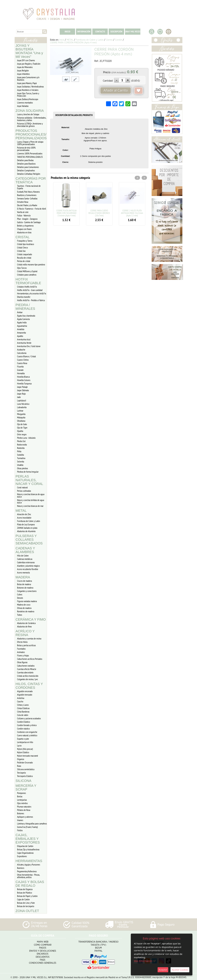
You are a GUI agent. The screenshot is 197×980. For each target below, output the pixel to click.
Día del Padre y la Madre (27, 205)
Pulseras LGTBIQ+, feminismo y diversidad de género (30, 125)
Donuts (20, 598)
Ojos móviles (22, 803)
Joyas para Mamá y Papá (27, 83)
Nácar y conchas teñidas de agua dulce (31, 501)
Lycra (19, 745)
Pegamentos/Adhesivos (27, 871)
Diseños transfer (24, 297)
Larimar (20, 411)
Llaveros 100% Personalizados (30, 153)
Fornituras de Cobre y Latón (29, 521)
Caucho (20, 701)
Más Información (143, 961)
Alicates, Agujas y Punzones (29, 865)
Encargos (43, 952)
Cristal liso (21, 251)
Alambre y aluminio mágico (28, 566)
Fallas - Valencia (24, 215)
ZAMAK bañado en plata (27, 528)
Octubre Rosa (23, 202)
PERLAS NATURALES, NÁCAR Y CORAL (29, 480)
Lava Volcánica (23, 404)
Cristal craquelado (25, 254)
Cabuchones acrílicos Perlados (30, 659)
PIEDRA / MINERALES (25, 307)
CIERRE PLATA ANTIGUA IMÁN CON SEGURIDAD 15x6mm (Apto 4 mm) (66, 213)
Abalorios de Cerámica (26, 623)
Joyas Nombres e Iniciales (28, 90)
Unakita (20, 465)
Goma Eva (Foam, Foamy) (27, 827)
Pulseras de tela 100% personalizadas (26, 149)
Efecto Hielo (22, 642)
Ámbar (20, 312)
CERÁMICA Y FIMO (31, 619)
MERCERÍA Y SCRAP (26, 787)
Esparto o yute (23, 739)
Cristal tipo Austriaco (26, 244)
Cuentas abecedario (25, 672)
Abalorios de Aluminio (26, 531)
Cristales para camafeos (27, 275)
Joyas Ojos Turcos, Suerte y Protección (28, 95)
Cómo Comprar (43, 943)
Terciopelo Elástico (25, 776)
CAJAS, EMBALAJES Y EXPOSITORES (28, 839)
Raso (19, 766)
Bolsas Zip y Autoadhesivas (28, 849)
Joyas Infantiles (23, 74)
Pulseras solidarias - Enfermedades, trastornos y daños (32, 119)
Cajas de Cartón (23, 899)
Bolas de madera (24, 584)
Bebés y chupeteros (25, 226)
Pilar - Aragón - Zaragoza (27, 219)
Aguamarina (22, 326)
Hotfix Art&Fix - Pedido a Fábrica (31, 300)
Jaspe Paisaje (22, 387)
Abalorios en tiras (24, 232)
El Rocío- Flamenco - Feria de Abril (32, 209)
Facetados (21, 649)
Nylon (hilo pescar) (25, 749)
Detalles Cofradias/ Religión (29, 174)
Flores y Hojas (23, 655)
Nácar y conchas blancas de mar (30, 506)
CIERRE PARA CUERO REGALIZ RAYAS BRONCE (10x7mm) (99, 213)
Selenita (21, 461)
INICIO (67, 32)
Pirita (19, 451)
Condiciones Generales (43, 961)
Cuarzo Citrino (23, 360)
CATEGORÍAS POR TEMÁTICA (31, 180)
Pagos (43, 946)
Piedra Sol (21, 441)
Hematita (21, 373)
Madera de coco (24, 605)
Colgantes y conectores (27, 591)
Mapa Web (43, 940)
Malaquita (21, 417)
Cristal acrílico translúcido (28, 676)
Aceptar (163, 970)
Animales (21, 652)
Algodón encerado (25, 691)
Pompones (21, 793)
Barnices (21, 868)
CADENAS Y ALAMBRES (25, 550)
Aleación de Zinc (24, 514)
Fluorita (20, 366)
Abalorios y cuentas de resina (29, 638)
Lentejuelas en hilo (25, 742)
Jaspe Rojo (21, 394)
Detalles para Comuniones (28, 167)
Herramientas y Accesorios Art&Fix (32, 293)
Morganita (21, 414)
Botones (21, 813)
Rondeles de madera (26, 611)
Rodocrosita (22, 445)
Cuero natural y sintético (27, 735)
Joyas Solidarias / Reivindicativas (30, 86)
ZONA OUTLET (27, 911)
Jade (19, 397)
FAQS (43, 958)
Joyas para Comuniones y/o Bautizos (28, 78)
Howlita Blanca (23, 377)
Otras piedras (22, 468)
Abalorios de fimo (24, 626)
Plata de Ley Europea (26, 524)
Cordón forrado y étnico (27, 725)
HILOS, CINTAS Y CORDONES (29, 686)
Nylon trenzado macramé (28, 756)
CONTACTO (100, 32)
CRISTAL (23, 237)
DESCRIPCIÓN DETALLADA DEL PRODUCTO (74, 115)
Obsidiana (21, 421)
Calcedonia (22, 353)
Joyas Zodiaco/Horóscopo (28, 99)
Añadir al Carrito (116, 91)
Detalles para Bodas (25, 160)
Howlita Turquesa (24, 383)
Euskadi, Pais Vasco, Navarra (28, 192)
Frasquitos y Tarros (25, 241)
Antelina (21, 698)
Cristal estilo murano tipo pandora (31, 264)
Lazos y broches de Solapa (28, 114)
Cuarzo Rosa (22, 363)
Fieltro (20, 830)
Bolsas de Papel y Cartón (27, 896)
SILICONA (23, 781)
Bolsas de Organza (25, 889)
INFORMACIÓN (84, 32)
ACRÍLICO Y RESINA (25, 633)
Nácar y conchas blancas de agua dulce (31, 495)
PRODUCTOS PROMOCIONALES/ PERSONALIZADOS (31, 134)
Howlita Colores (24, 380)
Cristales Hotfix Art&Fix (27, 287)
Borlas (20, 796)
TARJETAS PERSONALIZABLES (30, 157)
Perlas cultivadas (24, 491)
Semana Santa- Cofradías (27, 198)
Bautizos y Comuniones (27, 195)
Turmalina (21, 458)
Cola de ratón (23, 715)
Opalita (20, 431)
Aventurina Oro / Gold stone (29, 346)
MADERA (23, 577)
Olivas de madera (24, 608)
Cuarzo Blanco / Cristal (26, 356)
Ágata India (22, 322)
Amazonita (21, 333)
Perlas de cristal (24, 261)
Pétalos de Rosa (24, 810)
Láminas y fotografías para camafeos (32, 824)
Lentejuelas (22, 800)
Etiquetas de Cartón (25, 846)
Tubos (20, 615)
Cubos (20, 594)
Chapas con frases (24, 229)
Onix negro (22, 434)
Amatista (21, 329)
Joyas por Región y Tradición (29, 64)
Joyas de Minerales (25, 67)
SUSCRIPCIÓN (116, 32)
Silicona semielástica (26, 769)
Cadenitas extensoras (26, 562)
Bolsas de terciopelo (26, 906)
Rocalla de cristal (24, 258)
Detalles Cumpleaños (26, 170)
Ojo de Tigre (22, 428)
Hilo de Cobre (23, 556)
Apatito (20, 336)
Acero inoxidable (24, 518)
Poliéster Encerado (25, 762)
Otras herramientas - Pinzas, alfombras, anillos (28, 876)
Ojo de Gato (22, 424)
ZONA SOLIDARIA (30, 111)
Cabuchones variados (26, 666)
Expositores (22, 856)
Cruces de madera (24, 581)
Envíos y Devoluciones (43, 949)
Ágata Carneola (23, 319)
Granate (20, 370)
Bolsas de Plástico (25, 893)
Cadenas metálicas (25, 559)
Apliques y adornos (25, 817)
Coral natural (22, 487)
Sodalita (20, 455)
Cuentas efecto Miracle (27, 669)
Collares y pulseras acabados (29, 718)
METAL (21, 511)
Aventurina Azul (24, 339)
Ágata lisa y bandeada (26, 316)
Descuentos (43, 955)
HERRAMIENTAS (29, 861)
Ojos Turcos (22, 268)
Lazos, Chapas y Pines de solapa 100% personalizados (30, 143)
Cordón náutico (23, 729)
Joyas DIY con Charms (26, 60)
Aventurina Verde (24, 343)
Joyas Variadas (23, 106)
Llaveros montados (25, 103)
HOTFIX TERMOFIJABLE (28, 281)
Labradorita (22, 407)
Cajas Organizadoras (25, 853)
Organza (21, 759)
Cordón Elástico (24, 722)
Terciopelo (21, 773)
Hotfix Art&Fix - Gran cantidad (30, 290)
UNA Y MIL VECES (133, 32)
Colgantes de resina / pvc (28, 679)
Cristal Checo (22, 247)
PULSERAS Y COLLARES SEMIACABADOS (29, 540)
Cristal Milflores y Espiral (27, 271)
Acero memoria (23, 572)
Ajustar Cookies (180, 970)
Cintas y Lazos (23, 705)
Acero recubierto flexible (28, 569)
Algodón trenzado (25, 695)
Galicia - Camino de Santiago (29, 222)
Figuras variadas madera (27, 601)
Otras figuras (22, 662)
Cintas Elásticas (23, 708)
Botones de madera (25, 588)
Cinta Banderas (23, 712)
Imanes (20, 820)
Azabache (21, 350)
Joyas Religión (23, 70)
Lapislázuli (22, 400)
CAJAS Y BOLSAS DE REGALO (30, 884)
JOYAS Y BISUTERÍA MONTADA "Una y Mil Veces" (29, 51)
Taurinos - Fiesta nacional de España (29, 187)
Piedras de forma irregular (28, 472)
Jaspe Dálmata (23, 390)
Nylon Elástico (23, 752)
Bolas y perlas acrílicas (26, 645)
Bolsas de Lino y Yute (26, 903)
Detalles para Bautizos (26, 164)
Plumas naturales (24, 807)
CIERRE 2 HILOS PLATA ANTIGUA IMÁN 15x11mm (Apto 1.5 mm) (132, 213)
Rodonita (21, 448)
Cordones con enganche (27, 732)
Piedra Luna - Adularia (26, 438)
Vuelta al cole (23, 212)
